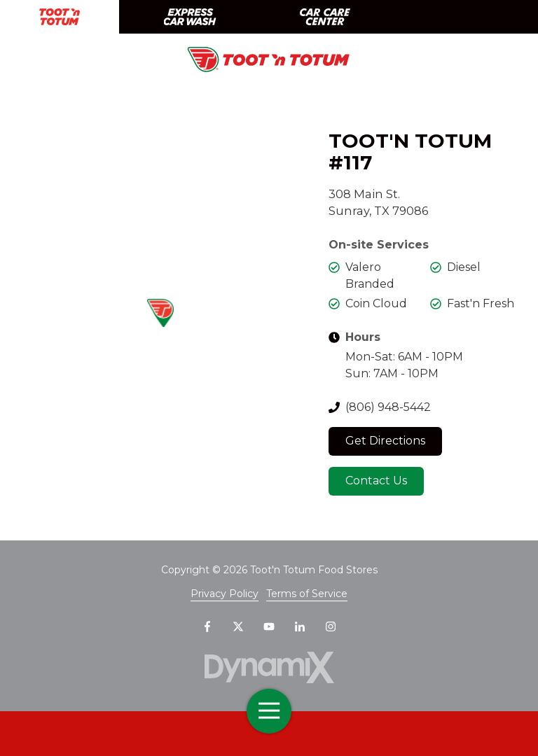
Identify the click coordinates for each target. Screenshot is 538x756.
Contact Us (376, 481)
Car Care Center (325, 17)
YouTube (269, 626)
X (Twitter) (238, 626)
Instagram (331, 626)
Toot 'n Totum (60, 17)
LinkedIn (300, 626)
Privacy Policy (225, 594)
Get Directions (385, 441)
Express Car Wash (189, 17)
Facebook (207, 626)
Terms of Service (307, 594)
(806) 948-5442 (388, 407)
